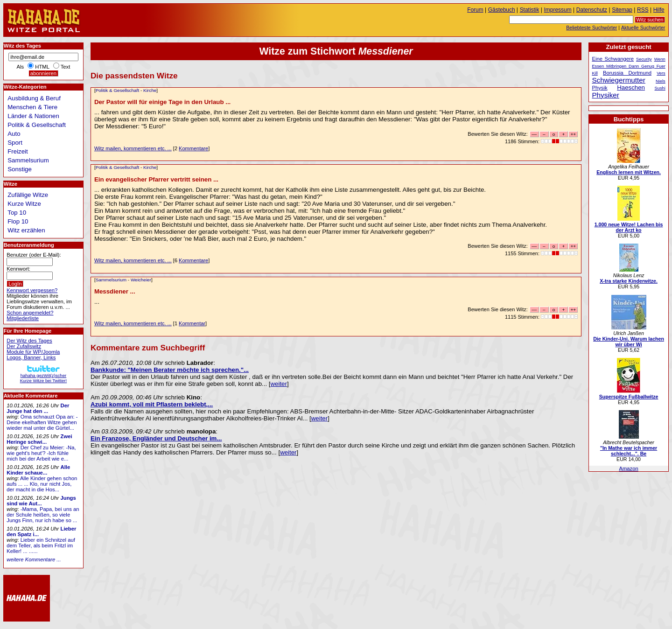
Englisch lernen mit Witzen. (629, 172)
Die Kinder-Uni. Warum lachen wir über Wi (629, 342)
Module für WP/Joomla (33, 352)
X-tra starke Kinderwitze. (629, 281)
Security (644, 59)
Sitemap (622, 10)
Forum (475, 10)
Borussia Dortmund (627, 73)
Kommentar (192, 323)
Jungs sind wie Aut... (41, 501)
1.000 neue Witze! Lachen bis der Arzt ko (629, 227)
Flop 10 (18, 221)
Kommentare (193, 148)
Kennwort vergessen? (32, 290)
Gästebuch (502, 10)
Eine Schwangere (613, 59)
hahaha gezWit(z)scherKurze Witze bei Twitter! (43, 375)
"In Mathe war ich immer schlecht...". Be (629, 451)
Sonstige (20, 169)
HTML (42, 67)
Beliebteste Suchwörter (591, 28)
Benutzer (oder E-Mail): (34, 255)
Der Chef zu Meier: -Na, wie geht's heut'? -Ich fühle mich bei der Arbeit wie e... (41, 453)
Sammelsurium (111, 280)
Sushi (660, 88)
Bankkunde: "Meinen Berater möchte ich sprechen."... (170, 370)
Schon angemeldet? (30, 313)
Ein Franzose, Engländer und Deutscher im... (156, 438)
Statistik (530, 10)
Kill (595, 73)
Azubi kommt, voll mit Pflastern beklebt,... (152, 404)
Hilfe (659, 10)
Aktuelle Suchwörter (643, 28)
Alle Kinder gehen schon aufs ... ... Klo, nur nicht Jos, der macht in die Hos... (42, 484)
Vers (661, 73)
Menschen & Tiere (32, 107)
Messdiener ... (115, 291)
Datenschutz (592, 10)
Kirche (150, 90)
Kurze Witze (24, 204)
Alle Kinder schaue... (38, 470)
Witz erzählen (26, 230)
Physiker (605, 95)
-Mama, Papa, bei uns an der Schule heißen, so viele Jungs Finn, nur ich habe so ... (43, 515)
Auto (14, 134)
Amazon (628, 468)
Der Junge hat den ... (38, 408)
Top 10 (17, 213)
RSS (643, 10)
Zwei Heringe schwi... (39, 439)
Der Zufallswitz (24, 346)
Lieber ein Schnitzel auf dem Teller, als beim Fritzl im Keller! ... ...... (41, 545)
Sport (15, 143)
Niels (661, 81)
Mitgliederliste (23, 318)
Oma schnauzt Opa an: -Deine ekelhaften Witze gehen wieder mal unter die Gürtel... (42, 422)
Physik (599, 88)
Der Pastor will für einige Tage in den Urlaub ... (162, 102)
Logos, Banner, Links (31, 357)
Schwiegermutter (619, 80)
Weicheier (141, 280)
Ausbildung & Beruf (34, 98)
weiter (279, 384)
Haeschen (631, 87)
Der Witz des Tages (29, 341)
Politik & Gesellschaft (118, 90)
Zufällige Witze (28, 195)
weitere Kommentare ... (34, 559)
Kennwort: (18, 269)
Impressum (558, 10)
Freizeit (18, 151)
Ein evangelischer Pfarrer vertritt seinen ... (156, 179)
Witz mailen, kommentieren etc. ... (133, 148)
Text (66, 67)
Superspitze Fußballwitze (629, 397)
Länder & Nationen (33, 116)
